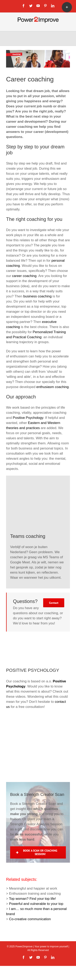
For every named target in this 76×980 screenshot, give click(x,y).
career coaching (24, 276)
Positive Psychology (28, 418)
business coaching (37, 296)
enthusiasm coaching (52, 387)
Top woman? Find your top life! (32, 899)
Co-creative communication (30, 919)
